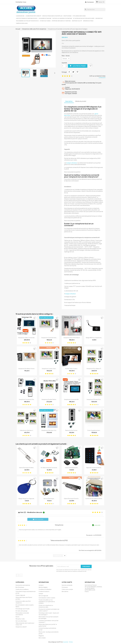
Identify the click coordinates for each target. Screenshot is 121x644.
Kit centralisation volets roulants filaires (84, 18)
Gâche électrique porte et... (72, 499)
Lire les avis (102, 78)
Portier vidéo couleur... (72, 369)
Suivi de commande (67, 585)
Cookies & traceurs (44, 591)
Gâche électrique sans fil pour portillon (52, 16)
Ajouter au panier (78, 66)
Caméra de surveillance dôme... (94, 499)
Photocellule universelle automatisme (62, 18)
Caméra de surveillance (22, 23)
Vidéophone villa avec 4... (27, 430)
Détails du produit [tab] (81, 101)
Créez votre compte (67, 589)
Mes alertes (65, 591)
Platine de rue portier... (72, 430)
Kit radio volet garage (45, 21)
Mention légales (43, 587)
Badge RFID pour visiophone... (94, 338)
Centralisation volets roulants (47, 598)
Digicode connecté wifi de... (94, 468)
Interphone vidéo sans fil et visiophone (61, 21)
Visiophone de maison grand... (27, 369)
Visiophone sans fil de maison (72, 338)
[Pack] (66, 59)
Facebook (17, 575)
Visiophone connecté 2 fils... (27, 399)
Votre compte (67, 582)
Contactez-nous (21, 2)
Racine (17, 617)
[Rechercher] (95, 10)
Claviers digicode (20, 16)
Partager (69, 72)
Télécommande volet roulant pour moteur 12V (27, 21)
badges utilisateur (72, 163)
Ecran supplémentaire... (94, 430)
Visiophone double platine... (49, 399)
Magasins (41, 636)
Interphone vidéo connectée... (27, 338)
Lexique (41, 594)
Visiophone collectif (77, 21)
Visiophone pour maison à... (94, 369)
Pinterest (77, 72)
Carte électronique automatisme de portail (27, 18)
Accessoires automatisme (45, 18)
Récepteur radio (67, 16)
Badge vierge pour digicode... (27, 499)
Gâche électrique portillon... (27, 468)
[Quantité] (64, 66)
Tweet (73, 72)
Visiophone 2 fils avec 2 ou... (49, 430)
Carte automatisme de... (72, 468)
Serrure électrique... (49, 499)
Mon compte (42, 638)
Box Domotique (99, 18)
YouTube (21, 575)
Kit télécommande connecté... (49, 468)
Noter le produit (38, 519)
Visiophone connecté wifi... (72, 399)
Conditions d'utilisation (45, 589)
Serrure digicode (43, 596)
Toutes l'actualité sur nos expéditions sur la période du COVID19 (47, 602)
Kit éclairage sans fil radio (79, 16)
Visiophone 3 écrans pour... (94, 399)
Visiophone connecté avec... (49, 338)
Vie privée (66, 642)
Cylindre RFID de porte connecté (33, 16)
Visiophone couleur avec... (49, 369)
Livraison (41, 585)
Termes (71, 642)
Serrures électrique (88, 21)
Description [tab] (69, 101)
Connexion (65, 587)
